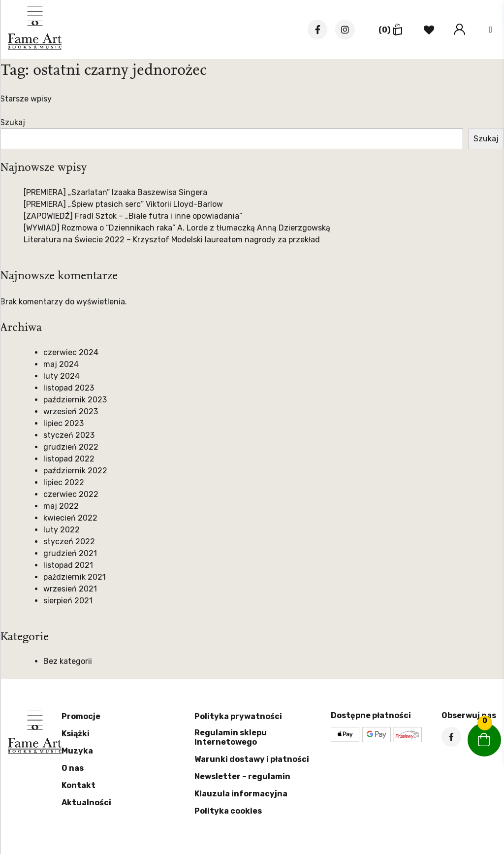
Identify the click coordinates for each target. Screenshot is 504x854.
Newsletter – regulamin (242, 776)
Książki (76, 734)
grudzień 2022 (71, 447)
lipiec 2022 (64, 482)
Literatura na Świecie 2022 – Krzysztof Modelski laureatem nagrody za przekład (172, 240)
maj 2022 (61, 506)
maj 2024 (61, 364)
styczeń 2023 (69, 435)
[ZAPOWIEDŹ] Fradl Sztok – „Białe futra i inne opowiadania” (133, 216)
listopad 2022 (69, 459)
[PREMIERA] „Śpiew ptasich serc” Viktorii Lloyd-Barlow (123, 204)
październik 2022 (75, 471)
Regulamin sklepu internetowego (231, 737)
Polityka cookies (228, 811)
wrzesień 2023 (71, 411)
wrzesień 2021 (70, 589)
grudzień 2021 (70, 553)
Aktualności (86, 803)
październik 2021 (75, 577)
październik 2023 (75, 400)
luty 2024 (62, 376)
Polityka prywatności (238, 716)
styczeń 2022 (69, 542)
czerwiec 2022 (71, 494)
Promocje (81, 716)
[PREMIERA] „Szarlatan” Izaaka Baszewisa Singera (115, 192)
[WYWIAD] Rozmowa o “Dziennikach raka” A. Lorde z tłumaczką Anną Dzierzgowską (177, 228)
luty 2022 (62, 530)
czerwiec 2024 (71, 352)
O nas (73, 768)
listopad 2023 (69, 388)
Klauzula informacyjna (241, 794)
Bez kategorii (68, 661)
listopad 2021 (68, 565)
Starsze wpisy (26, 99)
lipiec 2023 (63, 423)
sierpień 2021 (68, 601)
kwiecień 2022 (70, 518)
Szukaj (13, 122)
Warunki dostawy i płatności (252, 759)
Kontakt (79, 785)
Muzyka (77, 751)
